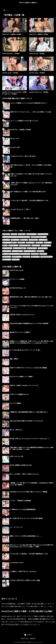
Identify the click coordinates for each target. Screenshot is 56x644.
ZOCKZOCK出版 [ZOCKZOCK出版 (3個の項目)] (25, 245)
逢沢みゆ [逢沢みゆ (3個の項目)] (27, 257)
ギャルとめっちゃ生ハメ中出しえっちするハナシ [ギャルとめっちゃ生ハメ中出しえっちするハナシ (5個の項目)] (17, 237)
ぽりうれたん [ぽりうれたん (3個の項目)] (8, 248)
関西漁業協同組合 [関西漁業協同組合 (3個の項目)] (47, 257)
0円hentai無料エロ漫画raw (28, 3)
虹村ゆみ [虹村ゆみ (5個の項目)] (24, 240)
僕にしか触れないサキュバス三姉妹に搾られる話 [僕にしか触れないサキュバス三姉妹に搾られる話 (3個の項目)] (17, 254)
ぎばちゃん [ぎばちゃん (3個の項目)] (36, 245)
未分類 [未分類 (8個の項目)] (14, 234)
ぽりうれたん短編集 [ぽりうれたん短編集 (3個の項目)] (20, 248)
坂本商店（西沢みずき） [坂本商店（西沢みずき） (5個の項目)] (39, 237)
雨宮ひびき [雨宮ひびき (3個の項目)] (7, 260)
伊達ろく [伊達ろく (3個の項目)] (41, 251)
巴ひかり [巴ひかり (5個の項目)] (6, 240)
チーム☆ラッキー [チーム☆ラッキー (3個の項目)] (30, 251)
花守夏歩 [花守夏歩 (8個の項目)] (22, 234)
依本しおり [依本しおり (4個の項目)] (31, 243)
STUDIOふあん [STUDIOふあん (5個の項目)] (43, 234)
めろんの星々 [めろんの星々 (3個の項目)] (32, 248)
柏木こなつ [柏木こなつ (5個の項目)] (15, 240)
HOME (28, 635)
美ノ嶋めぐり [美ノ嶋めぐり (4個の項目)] (14, 245)
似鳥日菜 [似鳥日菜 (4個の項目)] (22, 243)
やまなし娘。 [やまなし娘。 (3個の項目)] (43, 248)
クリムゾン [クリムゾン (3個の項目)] (7, 251)
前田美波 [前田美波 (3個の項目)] (35, 254)
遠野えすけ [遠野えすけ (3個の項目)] (36, 257)
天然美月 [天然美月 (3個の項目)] (44, 254)
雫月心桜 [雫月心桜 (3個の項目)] (16, 260)
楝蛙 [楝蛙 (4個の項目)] (5, 245)
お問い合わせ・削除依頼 (28, 639)
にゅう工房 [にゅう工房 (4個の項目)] (43, 240)
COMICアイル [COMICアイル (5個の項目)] (32, 234)
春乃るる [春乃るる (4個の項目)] (48, 243)
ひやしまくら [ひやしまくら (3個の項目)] (46, 245)
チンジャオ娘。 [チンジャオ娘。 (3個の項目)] (18, 251)
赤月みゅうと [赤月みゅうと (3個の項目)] (17, 257)
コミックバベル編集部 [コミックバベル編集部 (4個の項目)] (10, 243)
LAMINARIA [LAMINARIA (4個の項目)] (34, 240)
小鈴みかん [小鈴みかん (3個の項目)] (7, 257)
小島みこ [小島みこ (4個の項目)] (40, 243)
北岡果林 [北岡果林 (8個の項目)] (6, 234)
